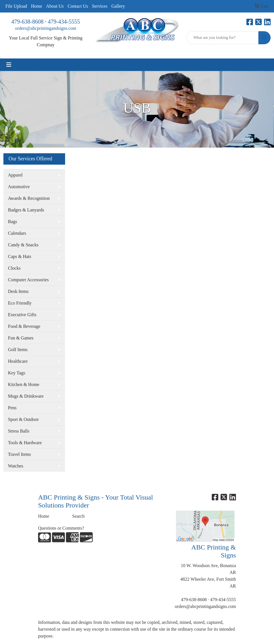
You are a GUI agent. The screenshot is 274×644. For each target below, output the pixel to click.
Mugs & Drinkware (26, 396)
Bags (13, 222)
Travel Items (19, 454)
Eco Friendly (20, 303)
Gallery (118, 6)
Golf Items (18, 350)
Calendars (17, 233)
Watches (16, 466)
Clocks (14, 268)
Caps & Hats (20, 256)
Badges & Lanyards (26, 210)
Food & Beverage (24, 326)
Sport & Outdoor (23, 419)
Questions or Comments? (61, 528)
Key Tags (16, 373)
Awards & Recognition (29, 198)
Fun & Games (21, 338)
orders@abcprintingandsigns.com (46, 28)
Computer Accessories (28, 280)
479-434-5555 (64, 22)
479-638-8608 (27, 22)
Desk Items (18, 291)
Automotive (19, 187)
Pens (12, 408)
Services (99, 6)
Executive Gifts (22, 315)
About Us (55, 6)
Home (37, 6)
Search (78, 516)
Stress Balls (19, 431)
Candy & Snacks (23, 245)
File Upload (16, 6)
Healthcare (18, 361)
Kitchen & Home (24, 384)
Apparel (15, 175)
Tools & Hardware (25, 443)
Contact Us (78, 6)
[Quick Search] (222, 38)
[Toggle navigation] (9, 65)
